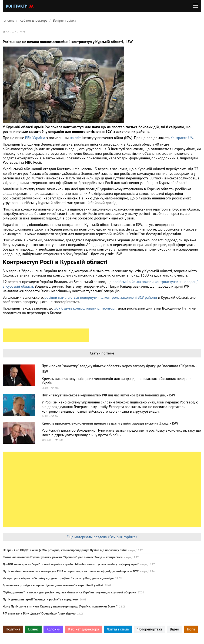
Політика (13, 629)
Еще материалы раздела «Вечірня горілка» (102, 537)
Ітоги (191, 629)
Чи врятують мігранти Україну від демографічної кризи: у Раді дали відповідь (58, 578)
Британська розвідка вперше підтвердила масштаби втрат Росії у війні (53, 585)
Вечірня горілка (65, 20)
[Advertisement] (46, 335)
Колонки (53, 629)
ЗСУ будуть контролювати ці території (85, 308)
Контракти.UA (182, 138)
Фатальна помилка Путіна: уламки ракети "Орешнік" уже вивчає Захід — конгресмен (63, 557)
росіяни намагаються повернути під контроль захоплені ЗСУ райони (101, 297)
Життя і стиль (118, 629)
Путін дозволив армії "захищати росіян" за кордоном (40, 599)
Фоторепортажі (149, 629)
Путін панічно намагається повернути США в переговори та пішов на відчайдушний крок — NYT (71, 571)
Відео (174, 629)
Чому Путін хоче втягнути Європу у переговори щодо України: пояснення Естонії (60, 606)
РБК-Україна (35, 138)
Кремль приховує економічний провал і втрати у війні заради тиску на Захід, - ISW (110, 423)
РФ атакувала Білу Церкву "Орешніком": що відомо (39, 613)
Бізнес (33, 629)
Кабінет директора (34, 20)
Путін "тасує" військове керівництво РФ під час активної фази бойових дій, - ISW (108, 395)
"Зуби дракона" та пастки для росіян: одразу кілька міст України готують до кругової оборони (69, 592)
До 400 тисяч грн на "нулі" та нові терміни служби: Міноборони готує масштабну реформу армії (71, 564)
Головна (9, 20)
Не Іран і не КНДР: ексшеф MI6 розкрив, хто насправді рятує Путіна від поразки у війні (65, 550)
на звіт (75, 138)
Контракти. (20, 6)
